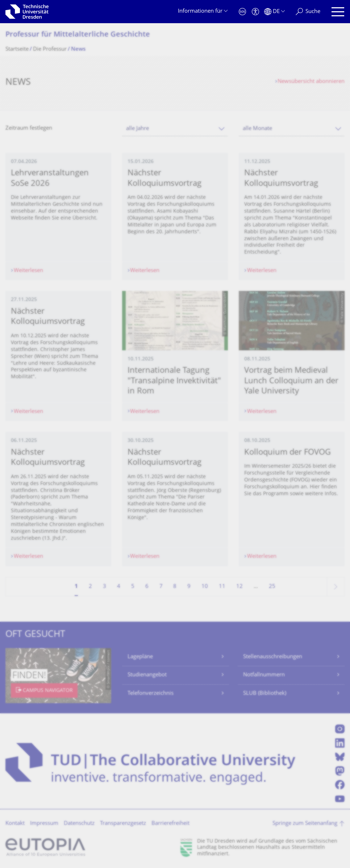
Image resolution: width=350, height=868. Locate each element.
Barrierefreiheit (170, 824)
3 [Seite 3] (105, 587)
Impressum (44, 824)
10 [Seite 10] (205, 587)
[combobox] (175, 129)
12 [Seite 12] (239, 587)
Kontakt (15, 824)
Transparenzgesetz (123, 824)
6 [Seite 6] (147, 587)
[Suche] (308, 12)
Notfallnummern (264, 675)
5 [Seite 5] (133, 587)
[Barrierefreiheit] (255, 12)
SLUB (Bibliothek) (265, 694)
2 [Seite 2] (90, 587)
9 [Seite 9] (189, 587)
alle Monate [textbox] (257, 129)
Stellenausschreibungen (273, 657)
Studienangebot (147, 675)
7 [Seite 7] (161, 587)
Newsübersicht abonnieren (311, 82)
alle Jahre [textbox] (137, 129)
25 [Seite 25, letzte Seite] (272, 587)
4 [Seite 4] (119, 587)
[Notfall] (242, 12)
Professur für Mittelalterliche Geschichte (78, 35)
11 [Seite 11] (222, 587)
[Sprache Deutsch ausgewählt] (274, 12)
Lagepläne (140, 657)
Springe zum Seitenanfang (305, 824)
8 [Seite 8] (175, 587)
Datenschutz (79, 824)
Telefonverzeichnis (151, 694)
